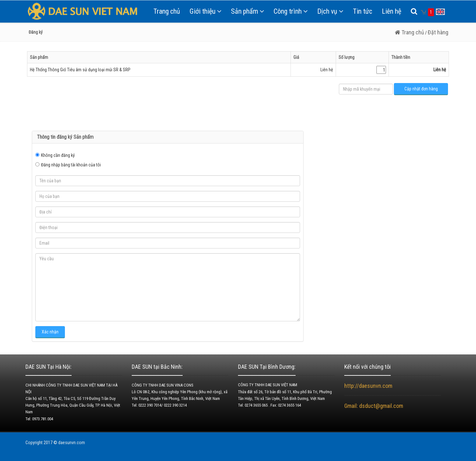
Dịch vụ (330, 11)
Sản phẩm (248, 11)
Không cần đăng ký (58, 155)
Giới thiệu (206, 11)
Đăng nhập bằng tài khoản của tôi (71, 165)
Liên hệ (392, 11)
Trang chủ (167, 11)
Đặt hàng (438, 32)
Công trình (291, 11)
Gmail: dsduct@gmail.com (374, 406)
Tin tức (363, 11)
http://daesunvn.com (368, 386)
